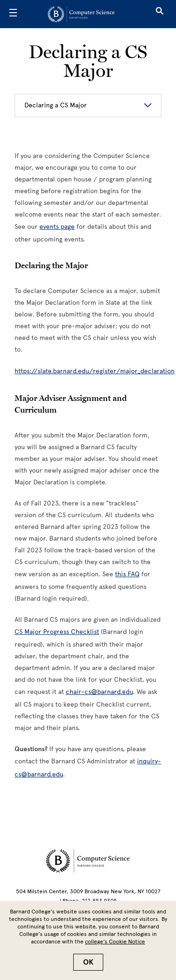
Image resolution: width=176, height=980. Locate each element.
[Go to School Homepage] (85, 14)
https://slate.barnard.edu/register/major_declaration (95, 371)
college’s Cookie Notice (115, 942)
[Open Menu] (13, 14)
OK (88, 962)
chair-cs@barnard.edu (99, 692)
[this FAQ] (127, 574)
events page (57, 227)
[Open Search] (160, 14)
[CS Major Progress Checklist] (57, 632)
